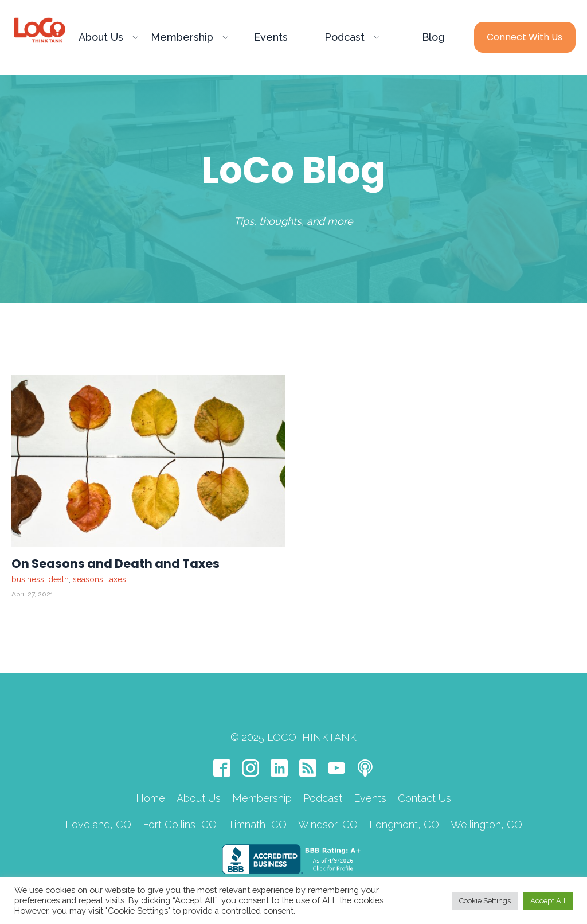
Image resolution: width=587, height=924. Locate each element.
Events (271, 37)
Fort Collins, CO (180, 824)
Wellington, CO (486, 824)
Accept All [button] (548, 901)
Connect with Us (525, 37)
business (28, 579)
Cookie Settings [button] (485, 901)
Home (150, 798)
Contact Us (424, 798)
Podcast (352, 37)
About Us (109, 37)
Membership (190, 37)
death (58, 579)
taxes (117, 579)
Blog (433, 37)
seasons (88, 579)
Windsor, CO (328, 824)
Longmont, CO (404, 824)
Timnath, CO (257, 824)
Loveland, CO (98, 824)
